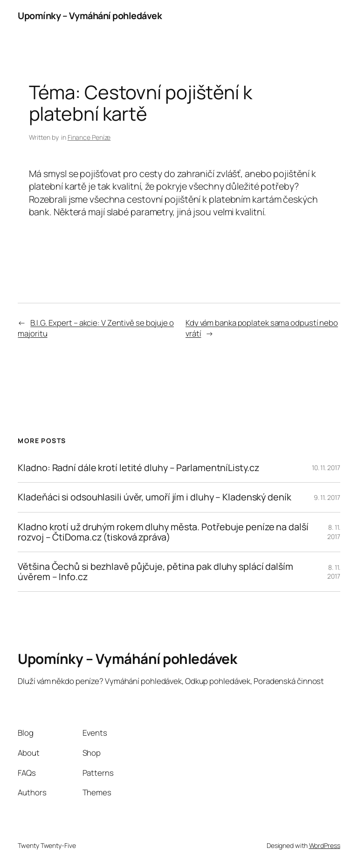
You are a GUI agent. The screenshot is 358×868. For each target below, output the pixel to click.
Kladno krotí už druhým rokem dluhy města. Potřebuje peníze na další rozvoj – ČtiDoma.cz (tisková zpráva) (163, 532)
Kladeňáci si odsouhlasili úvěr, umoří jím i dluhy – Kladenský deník (154, 497)
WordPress (325, 845)
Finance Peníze (89, 137)
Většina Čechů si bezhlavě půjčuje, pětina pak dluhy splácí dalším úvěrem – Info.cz (155, 572)
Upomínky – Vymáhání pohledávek (90, 16)
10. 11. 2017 (326, 468)
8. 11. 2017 (334, 532)
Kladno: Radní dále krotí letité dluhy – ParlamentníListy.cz (138, 468)
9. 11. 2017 (327, 497)
